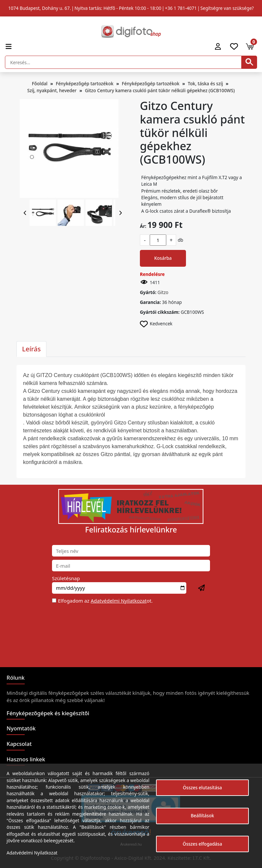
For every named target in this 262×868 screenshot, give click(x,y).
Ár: (143, 226)
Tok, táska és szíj (206, 83)
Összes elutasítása (202, 787)
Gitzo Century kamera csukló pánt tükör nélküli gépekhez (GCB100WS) (160, 90)
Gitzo (163, 292)
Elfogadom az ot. (105, 601)
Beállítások (202, 815)
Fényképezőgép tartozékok (85, 83)
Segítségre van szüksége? (227, 8)
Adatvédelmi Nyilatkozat (118, 601)
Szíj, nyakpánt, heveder (52, 90)
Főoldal (40, 83)
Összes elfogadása (202, 844)
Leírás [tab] (31, 349)
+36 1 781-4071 (181, 8)
